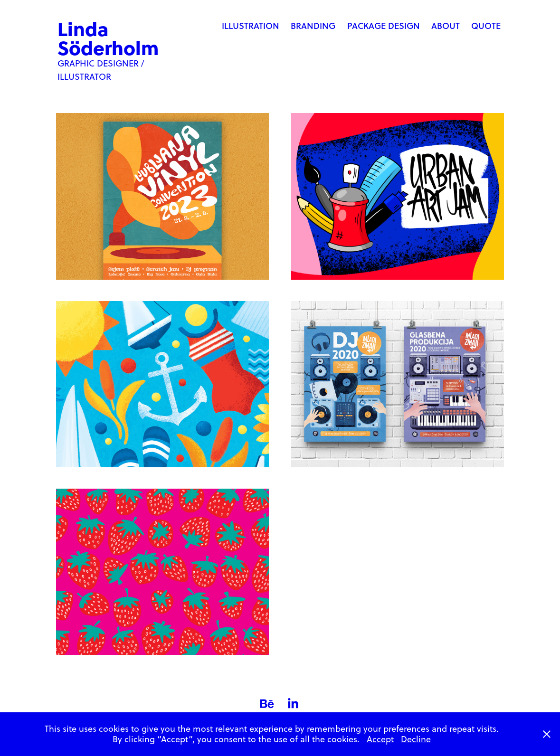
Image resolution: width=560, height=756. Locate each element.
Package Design (384, 26)
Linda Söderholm (108, 38)
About (446, 26)
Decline (416, 739)
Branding (313, 26)
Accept (380, 739)
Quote (486, 26)
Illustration (251, 26)
